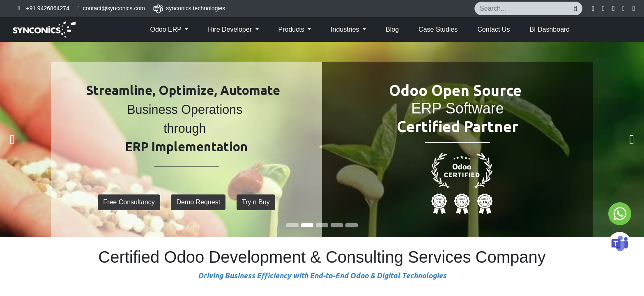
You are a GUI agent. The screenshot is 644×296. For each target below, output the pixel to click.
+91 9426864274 (48, 8)
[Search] (576, 8)
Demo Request (198, 202)
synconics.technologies (195, 8)
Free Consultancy (129, 202)
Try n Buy (256, 202)
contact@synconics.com (114, 8)
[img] (26, 140)
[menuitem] (392, 30)
